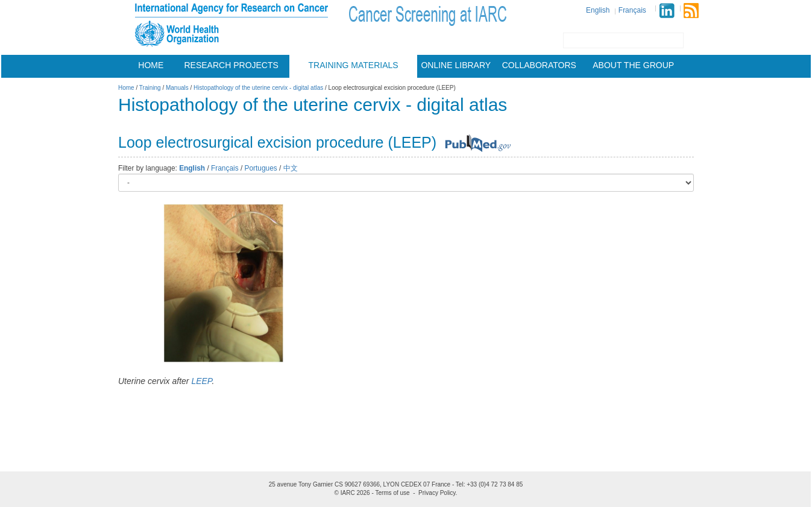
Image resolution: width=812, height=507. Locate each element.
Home (151, 65)
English (598, 10)
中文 (291, 168)
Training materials (354, 65)
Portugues (261, 168)
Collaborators (539, 65)
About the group (633, 65)
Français (632, 10)
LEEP (201, 381)
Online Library (456, 65)
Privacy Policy (437, 493)
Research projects (231, 65)
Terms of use (392, 493)
